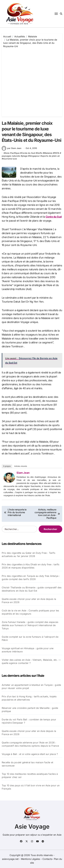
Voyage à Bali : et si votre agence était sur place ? (30, 754)
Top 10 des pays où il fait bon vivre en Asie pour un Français (31, 787)
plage (25, 156)
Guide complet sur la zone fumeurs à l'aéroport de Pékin (30, 638)
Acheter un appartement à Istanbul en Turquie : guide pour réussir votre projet (31, 687)
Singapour (35, 156)
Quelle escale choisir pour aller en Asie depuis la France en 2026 (29, 601)
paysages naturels (11, 156)
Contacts (47, 859)
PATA (57, 153)
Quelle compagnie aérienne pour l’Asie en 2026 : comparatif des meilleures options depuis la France (30, 744)
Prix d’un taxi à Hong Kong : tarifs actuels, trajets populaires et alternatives (29, 698)
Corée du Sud (28, 153)
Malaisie (48, 153)
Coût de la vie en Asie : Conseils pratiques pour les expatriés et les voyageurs (30, 612)
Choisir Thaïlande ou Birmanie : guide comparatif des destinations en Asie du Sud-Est (32, 589)
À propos (7, 466)
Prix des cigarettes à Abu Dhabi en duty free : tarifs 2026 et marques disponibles (31, 566)
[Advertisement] (32, 82)
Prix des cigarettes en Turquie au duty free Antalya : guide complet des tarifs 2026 (31, 578)
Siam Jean (23, 473)
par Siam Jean (12, 148)
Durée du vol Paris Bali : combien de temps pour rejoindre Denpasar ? (29, 721)
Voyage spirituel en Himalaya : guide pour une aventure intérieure (28, 650)
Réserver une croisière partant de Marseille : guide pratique (30, 710)
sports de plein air (51, 156)
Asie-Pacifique (12, 153)
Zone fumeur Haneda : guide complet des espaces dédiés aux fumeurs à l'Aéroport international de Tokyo (30, 625)
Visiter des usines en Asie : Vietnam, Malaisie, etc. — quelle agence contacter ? (31, 661)
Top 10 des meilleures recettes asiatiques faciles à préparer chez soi (30, 776)
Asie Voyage (32, 826)
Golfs (40, 153)
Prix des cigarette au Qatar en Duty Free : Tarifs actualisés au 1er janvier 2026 (28, 554)
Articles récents (21, 466)
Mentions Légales (31, 859)
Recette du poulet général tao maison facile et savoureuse (27, 764)
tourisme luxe (10, 159)
